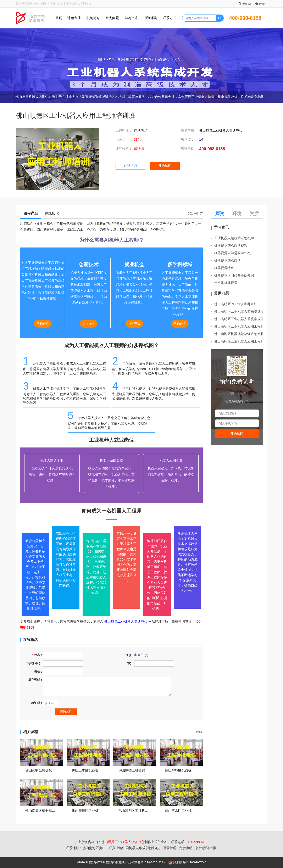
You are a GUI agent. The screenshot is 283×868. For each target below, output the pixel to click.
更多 (199, 732)
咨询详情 (43, 324)
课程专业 (74, 18)
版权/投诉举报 (206, 848)
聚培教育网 (24, 4)
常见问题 (112, 18)
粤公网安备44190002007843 (189, 862)
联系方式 (170, 18)
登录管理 (170, 848)
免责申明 (186, 848)
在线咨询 (130, 166)
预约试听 (165, 166)
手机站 (245, 4)
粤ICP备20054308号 (153, 862)
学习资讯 (131, 18)
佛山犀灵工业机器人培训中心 (221, 130)
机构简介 (93, 18)
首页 (59, 18)
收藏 (260, 4)
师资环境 (150, 18)
